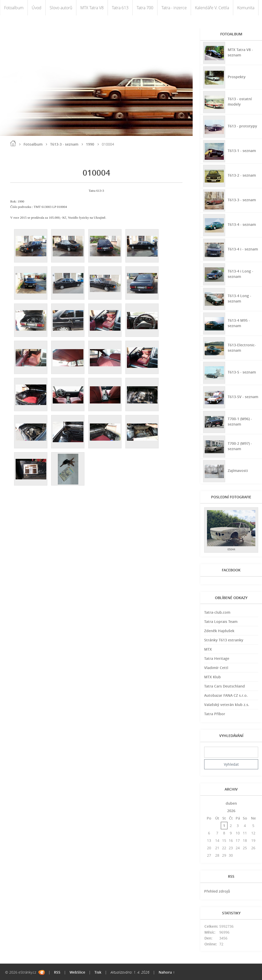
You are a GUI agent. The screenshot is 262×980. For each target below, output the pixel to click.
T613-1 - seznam (242, 150)
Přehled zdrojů (217, 891)
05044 (231, 549)
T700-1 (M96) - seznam (240, 421)
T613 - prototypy (242, 126)
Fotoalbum (14, 8)
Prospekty (236, 77)
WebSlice (77, 972)
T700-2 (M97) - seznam (240, 446)
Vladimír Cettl (216, 668)
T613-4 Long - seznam (239, 298)
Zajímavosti (238, 470)
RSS (57, 972)
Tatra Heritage (217, 658)
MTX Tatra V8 (92, 8)
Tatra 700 (145, 8)
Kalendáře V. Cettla (212, 8)
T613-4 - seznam (242, 224)
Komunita (246, 8)
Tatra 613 (120, 8)
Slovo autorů (61, 8)
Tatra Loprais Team (221, 622)
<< (209, 803)
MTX (208, 649)
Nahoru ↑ (167, 972)
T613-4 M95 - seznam (239, 323)
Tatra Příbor (215, 714)
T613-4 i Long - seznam (240, 274)
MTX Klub (212, 677)
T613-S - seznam (242, 372)
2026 (231, 811)
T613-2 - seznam (242, 175)
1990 (90, 144)
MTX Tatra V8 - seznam (240, 52)
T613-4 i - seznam (243, 249)
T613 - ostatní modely (239, 101)
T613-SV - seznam (243, 396)
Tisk (98, 972)
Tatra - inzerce (174, 8)
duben (231, 803)
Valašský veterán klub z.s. (227, 705)
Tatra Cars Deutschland (225, 686)
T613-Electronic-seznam (242, 347)
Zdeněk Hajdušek (219, 631)
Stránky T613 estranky (224, 640)
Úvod (37, 8)
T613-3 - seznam (64, 144)
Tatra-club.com (217, 612)
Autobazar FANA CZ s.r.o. (226, 695)
